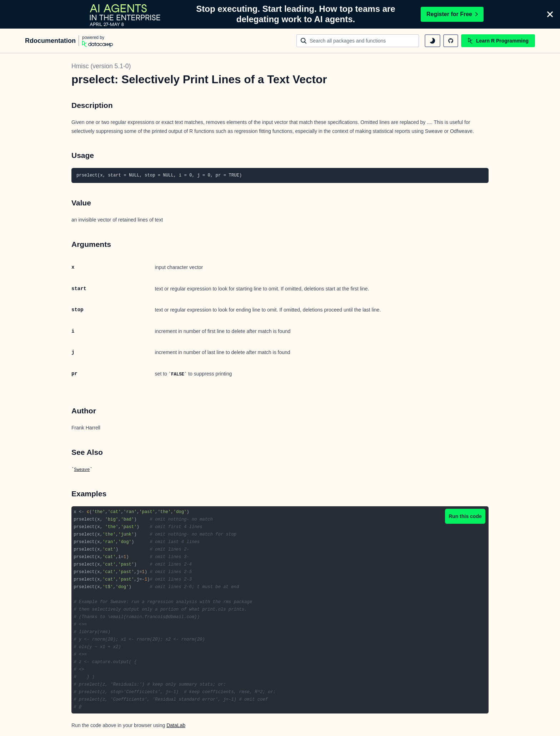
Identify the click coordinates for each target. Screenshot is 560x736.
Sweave (82, 470)
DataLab (176, 725)
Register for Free (452, 14)
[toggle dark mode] (432, 41)
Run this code (465, 516)
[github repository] (451, 41)
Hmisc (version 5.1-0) (101, 66)
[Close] (550, 14)
